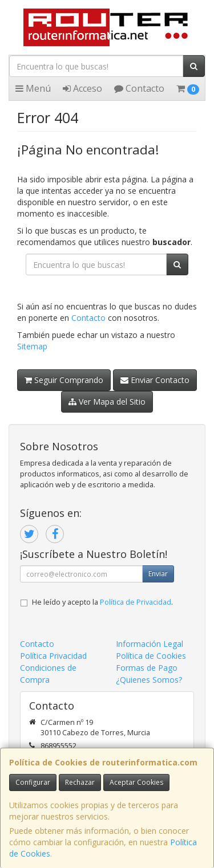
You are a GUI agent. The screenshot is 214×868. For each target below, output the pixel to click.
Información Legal (150, 644)
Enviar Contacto (155, 380)
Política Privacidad (53, 656)
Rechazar (80, 782)
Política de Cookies (151, 656)
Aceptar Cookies (136, 782)
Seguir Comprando (64, 380)
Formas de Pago (147, 668)
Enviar (158, 574)
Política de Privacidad (136, 602)
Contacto (139, 88)
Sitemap (32, 346)
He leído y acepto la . (102, 602)
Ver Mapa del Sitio (107, 402)
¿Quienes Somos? (149, 680)
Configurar (33, 782)
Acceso (82, 88)
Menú (33, 88)
